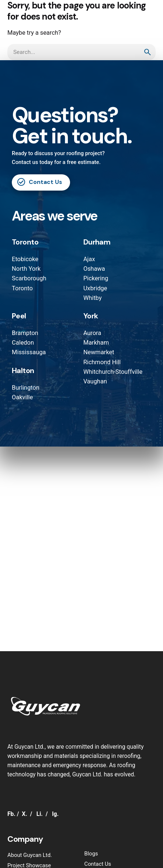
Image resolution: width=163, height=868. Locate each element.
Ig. (55, 814)
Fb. (11, 814)
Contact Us (39, 182)
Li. (40, 814)
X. (24, 814)
